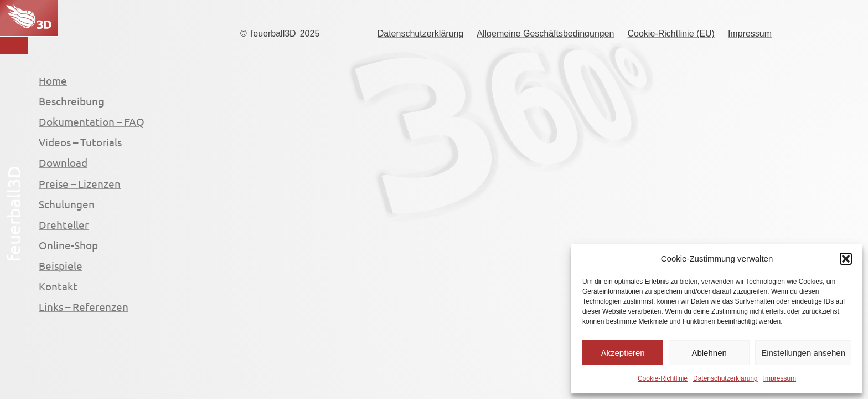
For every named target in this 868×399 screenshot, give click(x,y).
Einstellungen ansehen (803, 353)
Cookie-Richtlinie (663, 378)
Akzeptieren (622, 353)
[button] (846, 259)
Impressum (780, 378)
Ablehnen (709, 353)
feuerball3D (273, 34)
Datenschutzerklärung (725, 378)
